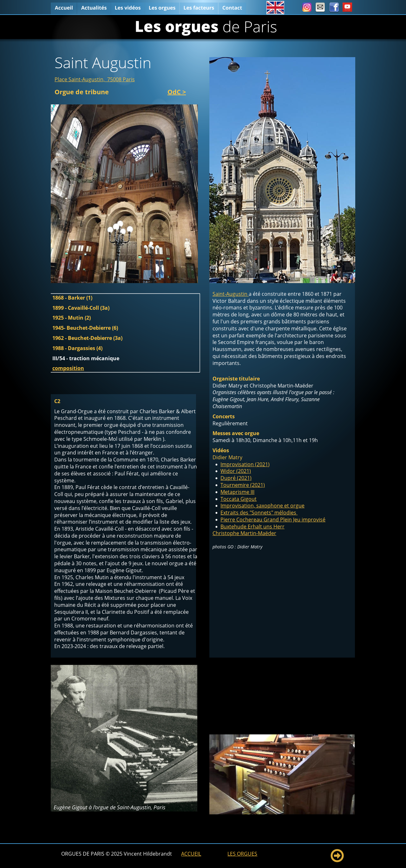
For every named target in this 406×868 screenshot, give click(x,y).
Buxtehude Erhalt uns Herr (252, 527)
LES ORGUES (242, 854)
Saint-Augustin (231, 294)
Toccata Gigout (239, 499)
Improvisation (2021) (245, 464)
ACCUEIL (191, 854)
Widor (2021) (236, 471)
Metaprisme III (237, 492)
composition (68, 368)
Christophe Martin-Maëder (244, 533)
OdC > (177, 92)
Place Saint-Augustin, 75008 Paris (95, 79)
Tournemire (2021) (243, 485)
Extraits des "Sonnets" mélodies (259, 513)
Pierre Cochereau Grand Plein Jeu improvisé (273, 520)
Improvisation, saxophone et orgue (262, 506)
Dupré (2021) (236, 478)
